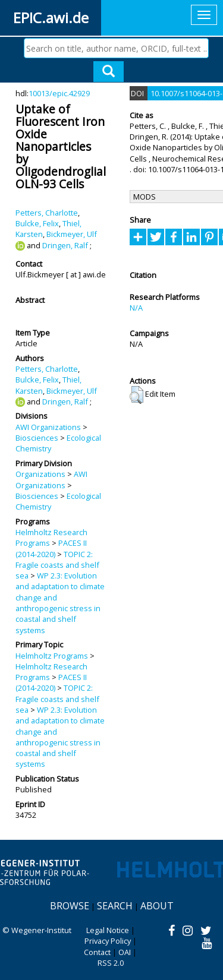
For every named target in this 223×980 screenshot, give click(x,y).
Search (115, 906)
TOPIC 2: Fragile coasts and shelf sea (57, 565)
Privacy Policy (108, 941)
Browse (70, 906)
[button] (136, 395)
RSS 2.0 (111, 963)
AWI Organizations (48, 427)
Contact (97, 952)
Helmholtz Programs (52, 656)
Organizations (40, 474)
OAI (125, 952)
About (157, 906)
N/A (136, 308)
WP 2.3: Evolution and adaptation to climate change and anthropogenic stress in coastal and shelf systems (60, 603)
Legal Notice (108, 930)
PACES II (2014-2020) (51, 548)
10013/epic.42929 (59, 93)
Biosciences (37, 438)
